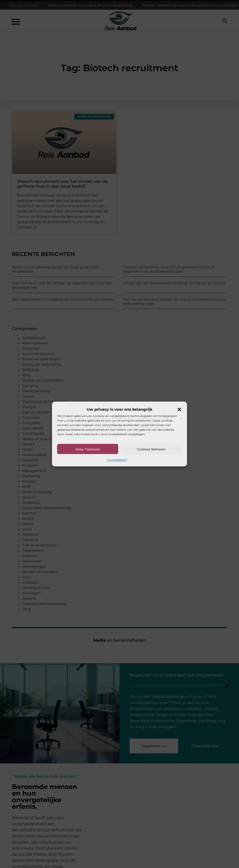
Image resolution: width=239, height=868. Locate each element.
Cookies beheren (151, 449)
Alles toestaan (88, 449)
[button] (179, 409)
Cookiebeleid (117, 460)
